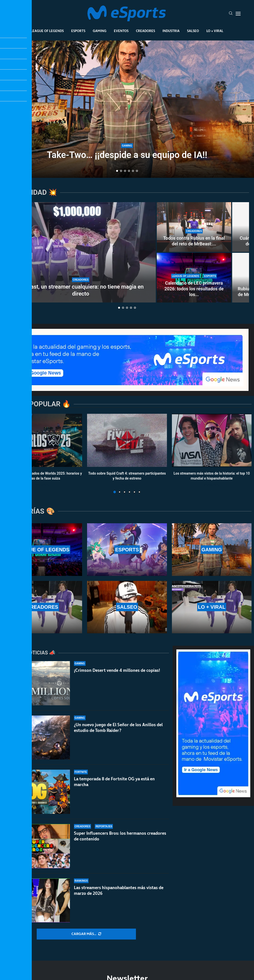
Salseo (193, 31)
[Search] (231, 14)
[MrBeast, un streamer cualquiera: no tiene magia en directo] (81, 252)
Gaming (100, 31)
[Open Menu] (238, 14)
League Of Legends (47, 31)
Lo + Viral (215, 31)
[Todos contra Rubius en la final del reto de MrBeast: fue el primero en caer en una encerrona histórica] (194, 227)
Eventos (121, 31)
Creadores (145, 31)
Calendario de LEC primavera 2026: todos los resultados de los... (194, 289)
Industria (171, 31)
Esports (78, 31)
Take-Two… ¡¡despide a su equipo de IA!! (127, 155)
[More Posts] (86, 934)
